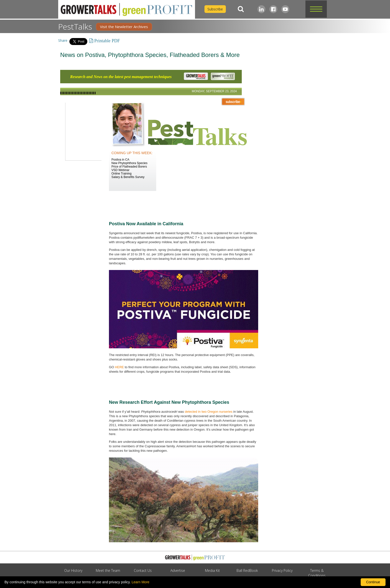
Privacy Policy (282, 570)
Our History (73, 570)
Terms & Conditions (317, 573)
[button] (316, 9)
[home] (127, 9)
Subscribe (215, 9)
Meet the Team (108, 570)
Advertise (178, 570)
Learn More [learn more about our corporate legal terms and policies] (141, 582)
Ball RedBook (247, 570)
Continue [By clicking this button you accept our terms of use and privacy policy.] (373, 582)
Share (63, 40)
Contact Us (143, 570)
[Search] (241, 9)
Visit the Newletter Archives (124, 27)
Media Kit (212, 570)
